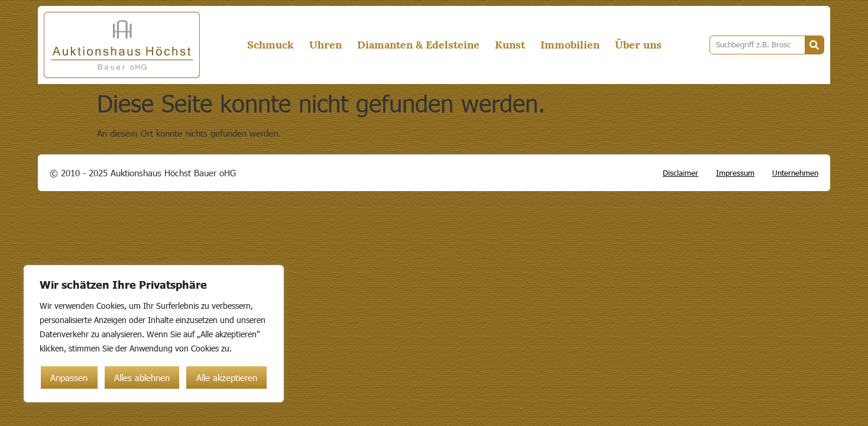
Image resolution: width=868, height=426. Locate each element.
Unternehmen (795, 173)
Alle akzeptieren (227, 377)
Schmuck (271, 45)
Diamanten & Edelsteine (418, 45)
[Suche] (814, 45)
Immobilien (570, 45)
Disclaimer (681, 173)
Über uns (638, 45)
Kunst (510, 45)
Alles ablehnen (142, 377)
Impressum (735, 173)
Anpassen (69, 377)
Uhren (325, 45)
